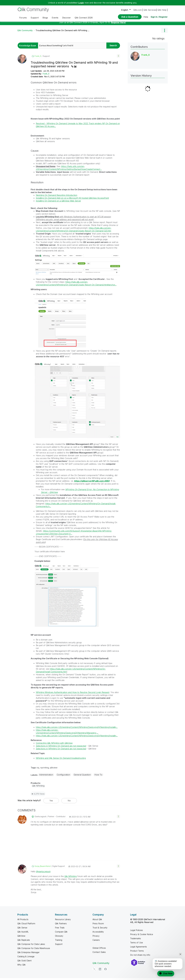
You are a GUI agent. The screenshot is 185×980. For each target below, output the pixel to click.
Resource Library (63, 921)
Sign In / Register (159, 17)
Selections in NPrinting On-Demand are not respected (61, 748)
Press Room (98, 925)
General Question (82, 777)
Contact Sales (99, 954)
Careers (96, 942)
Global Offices (99, 950)
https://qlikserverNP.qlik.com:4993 (92, 483)
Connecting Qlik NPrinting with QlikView (54, 745)
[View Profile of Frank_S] (38, 58)
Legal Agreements (138, 949)
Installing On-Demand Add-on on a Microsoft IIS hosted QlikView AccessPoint (72, 200)
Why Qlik (21, 967)
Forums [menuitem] (23, 18)
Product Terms (137, 953)
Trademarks (136, 940)
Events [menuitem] (55, 18)
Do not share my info (140, 957)
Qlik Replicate (24, 942)
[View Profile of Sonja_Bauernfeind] (43, 868)
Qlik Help (162, 10)
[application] (164, 974)
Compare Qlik (61, 934)
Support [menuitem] (35, 18)
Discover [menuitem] (66, 18)
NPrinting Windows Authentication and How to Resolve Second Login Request (73, 694)
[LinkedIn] (100, 971)
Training (59, 942)
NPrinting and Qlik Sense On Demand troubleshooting (61, 760)
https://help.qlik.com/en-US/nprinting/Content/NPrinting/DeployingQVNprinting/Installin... (77, 729)
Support (59, 946)
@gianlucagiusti (43, 873)
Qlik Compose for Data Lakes (31, 946)
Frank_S (46, 76)
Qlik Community (25, 32)
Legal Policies (137, 932)
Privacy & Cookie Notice (142, 936)
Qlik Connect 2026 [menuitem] (84, 18)
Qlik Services (150, 10)
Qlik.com (138, 10)
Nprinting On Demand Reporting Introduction (57, 197)
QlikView (21, 938)
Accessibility (98, 934)
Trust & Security (100, 930)
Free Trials (60, 930)
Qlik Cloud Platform (26, 925)
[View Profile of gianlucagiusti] (40, 818)
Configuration (63, 777)
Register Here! (118, 24)
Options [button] (164, 32)
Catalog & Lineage (26, 958)
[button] (118, 58)
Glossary (59, 938)
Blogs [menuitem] (45, 18)
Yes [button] (51, 802)
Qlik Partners (61, 925)
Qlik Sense (22, 930)
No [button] (69, 802)
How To (98, 777)
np (38, 770)
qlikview (54, 770)
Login (81, 3)
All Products (23, 921)
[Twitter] (94, 971)
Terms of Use (137, 944)
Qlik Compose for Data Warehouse (34, 950)
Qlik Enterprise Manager (28, 954)
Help (146, 17)
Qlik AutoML (23, 934)
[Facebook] (105, 971)
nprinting (45, 770)
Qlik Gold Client (24, 962)
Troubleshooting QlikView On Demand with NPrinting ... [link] (62, 32)
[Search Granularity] (28, 47)
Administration (46, 777)
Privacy (96, 938)
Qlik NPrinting (71, 878)
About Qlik (97, 921)
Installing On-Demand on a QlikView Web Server (58, 203)
